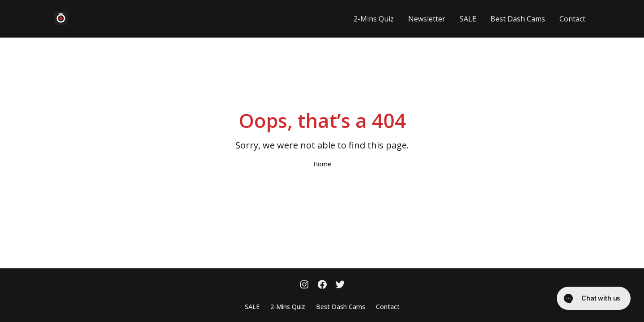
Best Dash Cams (518, 19)
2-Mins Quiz (374, 19)
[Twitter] (340, 285)
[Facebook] (322, 285)
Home (322, 164)
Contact (572, 19)
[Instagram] (304, 285)
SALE (468, 19)
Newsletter (427, 19)
